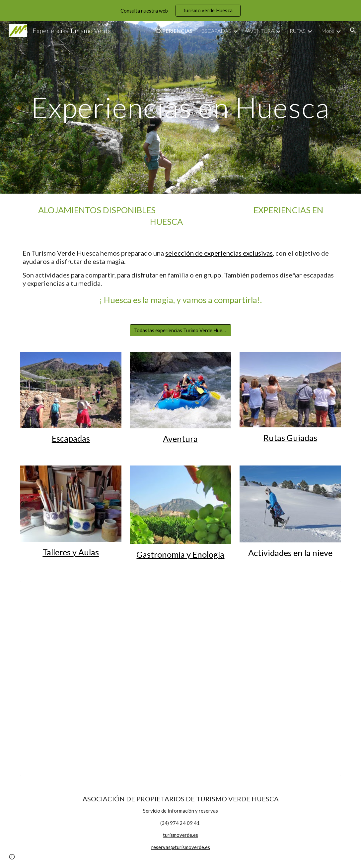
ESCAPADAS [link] (216, 31)
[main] (180, 107)
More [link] (328, 31)
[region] (180, 11)
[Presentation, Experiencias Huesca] (180, 679)
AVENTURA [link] (260, 31)
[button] (353, 31)
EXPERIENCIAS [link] (174, 31)
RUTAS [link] (298, 31)
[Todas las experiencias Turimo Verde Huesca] (180, 330)
